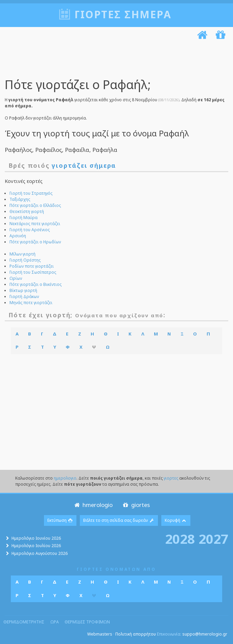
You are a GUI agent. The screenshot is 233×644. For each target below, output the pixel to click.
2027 (213, 539)
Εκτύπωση (60, 520)
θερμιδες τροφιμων (87, 622)
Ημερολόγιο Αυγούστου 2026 (40, 553)
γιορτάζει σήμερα (84, 165)
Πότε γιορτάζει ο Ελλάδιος (35, 205)
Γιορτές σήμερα (123, 14)
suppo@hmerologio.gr (205, 634)
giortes (136, 505)
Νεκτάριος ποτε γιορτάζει (35, 224)
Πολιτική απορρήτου (136, 634)
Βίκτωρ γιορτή (23, 290)
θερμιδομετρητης (24, 622)
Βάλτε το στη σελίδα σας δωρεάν (119, 520)
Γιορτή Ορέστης (25, 260)
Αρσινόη (18, 236)
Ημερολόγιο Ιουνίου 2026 (36, 538)
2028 (180, 539)
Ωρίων (16, 278)
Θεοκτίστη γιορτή (27, 211)
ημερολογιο (65, 478)
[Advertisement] (115, 60)
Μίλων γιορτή (22, 254)
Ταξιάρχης (20, 199)
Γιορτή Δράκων (24, 297)
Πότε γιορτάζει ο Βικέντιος (36, 284)
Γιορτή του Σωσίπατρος (33, 272)
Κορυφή (176, 520)
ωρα (55, 622)
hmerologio (93, 505)
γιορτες (171, 478)
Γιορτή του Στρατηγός (31, 193)
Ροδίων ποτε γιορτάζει (32, 266)
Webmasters (100, 634)
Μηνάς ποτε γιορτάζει (31, 303)
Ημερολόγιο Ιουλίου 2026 (36, 546)
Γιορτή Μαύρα (24, 218)
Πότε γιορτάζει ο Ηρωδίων (35, 242)
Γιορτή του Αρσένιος (30, 230)
